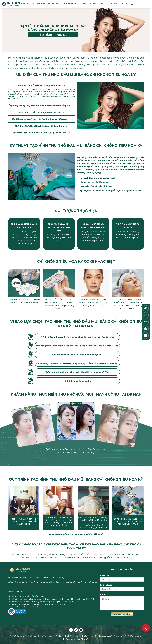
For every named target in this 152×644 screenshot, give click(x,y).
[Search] (132, 4)
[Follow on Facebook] (71, 630)
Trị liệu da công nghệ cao (96, 4)
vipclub (41, 607)
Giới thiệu (26, 4)
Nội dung (104, 594)
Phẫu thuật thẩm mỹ (71, 4)
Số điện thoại (106, 585)
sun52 (47, 607)
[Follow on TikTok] (76, 630)
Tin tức (114, 4)
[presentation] (6, 510)
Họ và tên (104, 575)
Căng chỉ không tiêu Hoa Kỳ (46, 4)
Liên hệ (125, 4)
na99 (52, 607)
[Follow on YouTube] (81, 630)
